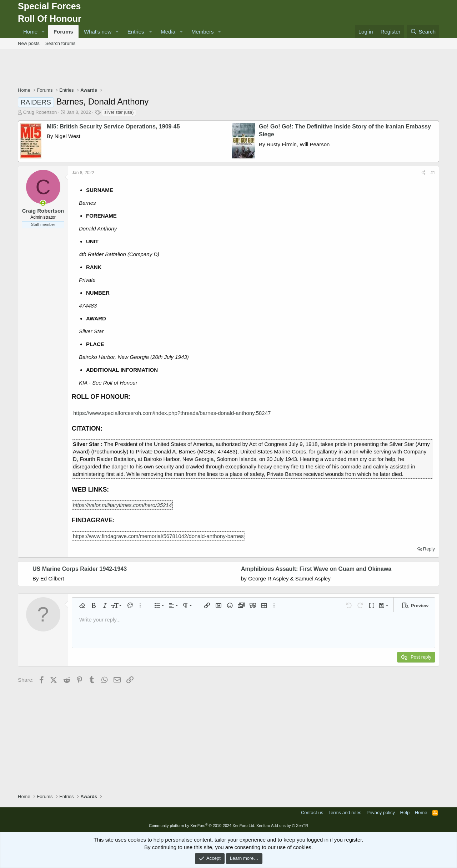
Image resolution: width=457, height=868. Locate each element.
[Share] (424, 173)
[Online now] (43, 203)
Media (168, 32)
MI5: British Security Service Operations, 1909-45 (113, 126)
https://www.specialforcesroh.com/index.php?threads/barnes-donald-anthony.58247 (172, 413)
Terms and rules (345, 813)
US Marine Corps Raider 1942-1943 (80, 569)
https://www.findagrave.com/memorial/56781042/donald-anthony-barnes (158, 536)
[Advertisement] (228, 69)
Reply (429, 549)
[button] (43, 32)
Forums (63, 32)
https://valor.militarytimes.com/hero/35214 (122, 505)
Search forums (61, 43)
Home (30, 32)
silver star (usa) (119, 112)
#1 (433, 173)
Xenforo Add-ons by (282, 826)
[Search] (423, 32)
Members (203, 32)
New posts (29, 43)
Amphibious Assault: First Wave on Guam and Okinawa (316, 569)
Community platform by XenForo (202, 826)
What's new (98, 32)
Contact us (312, 813)
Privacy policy (381, 813)
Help (405, 813)
